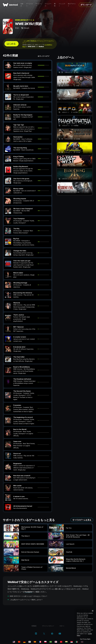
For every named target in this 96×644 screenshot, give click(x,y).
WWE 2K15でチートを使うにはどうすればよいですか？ (28, 596)
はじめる (11, 44)
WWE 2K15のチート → (25, 20)
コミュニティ (62, 5)
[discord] (36, 634)
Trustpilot (28, 592)
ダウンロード (86, 5)
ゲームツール (48, 5)
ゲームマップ (39, 5)
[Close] (93, 611)
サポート (62, 626)
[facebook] (52, 634)
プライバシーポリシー (48, 626)
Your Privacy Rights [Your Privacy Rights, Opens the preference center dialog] (85, 639)
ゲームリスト (30, 5)
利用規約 (34, 626)
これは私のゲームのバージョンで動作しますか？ (26, 600)
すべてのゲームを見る (82, 520)
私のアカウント (72, 5)
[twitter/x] (44, 634)
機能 (55, 5)
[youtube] (60, 634)
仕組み (22, 5)
